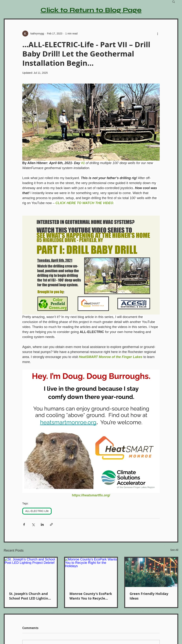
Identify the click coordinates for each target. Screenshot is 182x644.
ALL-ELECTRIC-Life (37, 511)
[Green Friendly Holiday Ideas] (151, 572)
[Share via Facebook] (24, 524)
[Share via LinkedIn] (42, 524)
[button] (174, 1)
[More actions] (157, 34)
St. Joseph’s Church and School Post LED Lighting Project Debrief (30, 596)
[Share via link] (51, 524)
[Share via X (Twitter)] (33, 524)
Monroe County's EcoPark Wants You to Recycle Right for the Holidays (91, 596)
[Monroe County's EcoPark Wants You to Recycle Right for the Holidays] (91, 572)
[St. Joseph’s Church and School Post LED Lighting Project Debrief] (31, 572)
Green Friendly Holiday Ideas (149, 596)
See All (174, 550)
